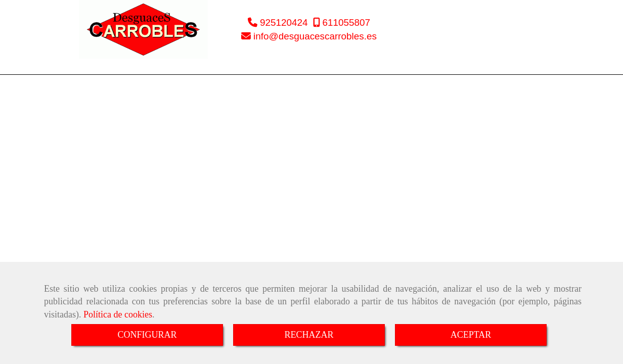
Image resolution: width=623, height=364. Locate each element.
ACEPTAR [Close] (471, 335)
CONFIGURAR (147, 335)
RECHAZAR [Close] (309, 335)
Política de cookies (118, 314)
